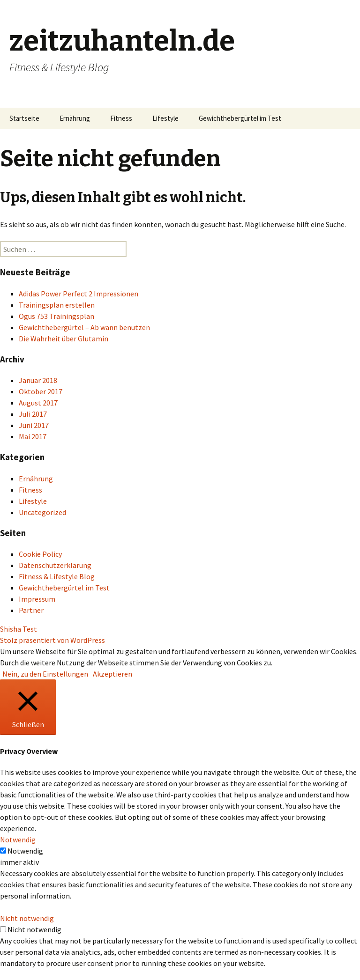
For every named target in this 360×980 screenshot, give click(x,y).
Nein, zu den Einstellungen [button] (45, 674)
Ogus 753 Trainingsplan (56, 316)
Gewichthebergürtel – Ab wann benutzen (84, 327)
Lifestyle (165, 118)
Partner (31, 610)
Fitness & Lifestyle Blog (57, 576)
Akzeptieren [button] (112, 674)
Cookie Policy (40, 554)
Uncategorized (42, 512)
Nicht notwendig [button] (27, 918)
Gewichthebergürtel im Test (240, 118)
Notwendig (25, 851)
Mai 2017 (33, 436)
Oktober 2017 (41, 391)
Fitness (121, 118)
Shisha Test (19, 629)
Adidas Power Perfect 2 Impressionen (79, 294)
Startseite (24, 118)
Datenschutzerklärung (55, 565)
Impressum (37, 599)
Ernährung (75, 118)
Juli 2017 (33, 414)
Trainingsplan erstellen (57, 305)
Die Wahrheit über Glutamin (64, 339)
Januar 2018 (38, 380)
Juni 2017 (34, 425)
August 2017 (38, 403)
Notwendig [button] (18, 840)
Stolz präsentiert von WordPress (52, 640)
